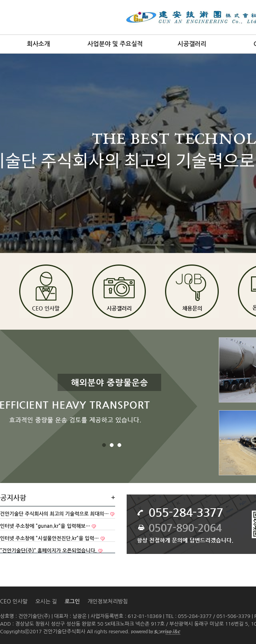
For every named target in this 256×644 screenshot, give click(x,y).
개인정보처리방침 (108, 601)
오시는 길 (46, 601)
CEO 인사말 (14, 601)
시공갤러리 (192, 44)
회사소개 (38, 44)
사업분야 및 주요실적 (115, 44)
